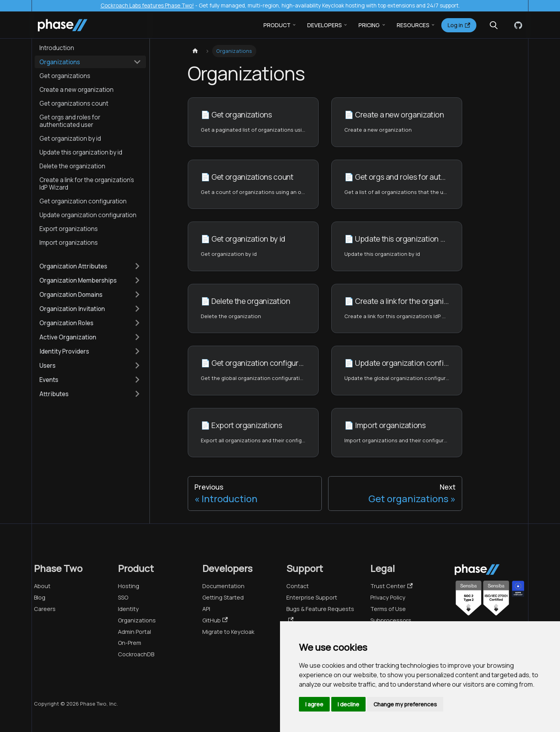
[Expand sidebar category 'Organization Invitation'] (137, 309)
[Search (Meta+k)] (494, 25)
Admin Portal (134, 632)
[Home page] (195, 51)
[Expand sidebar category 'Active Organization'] (137, 337)
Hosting (129, 586)
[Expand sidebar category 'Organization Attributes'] (137, 266)
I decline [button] (348, 704)
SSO (123, 597)
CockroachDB (136, 654)
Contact (298, 586)
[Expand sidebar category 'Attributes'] (137, 394)
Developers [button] (325, 25)
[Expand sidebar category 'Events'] (137, 380)
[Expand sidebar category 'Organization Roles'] (137, 323)
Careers (45, 609)
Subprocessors (391, 620)
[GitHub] (517, 25)
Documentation (223, 586)
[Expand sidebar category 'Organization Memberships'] (137, 280)
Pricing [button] (369, 25)
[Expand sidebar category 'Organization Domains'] (137, 294)
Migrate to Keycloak (228, 632)
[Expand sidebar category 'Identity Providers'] (137, 351)
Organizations (137, 620)
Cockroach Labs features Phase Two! (147, 6)
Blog (40, 597)
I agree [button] (314, 704)
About (42, 586)
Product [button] (277, 25)
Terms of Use (388, 609)
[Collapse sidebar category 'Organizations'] (137, 62)
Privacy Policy (388, 597)
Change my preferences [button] (405, 704)
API (206, 609)
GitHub (215, 620)
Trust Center (391, 586)
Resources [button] (413, 25)
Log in (459, 25)
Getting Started (223, 597)
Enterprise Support (312, 597)
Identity (128, 609)
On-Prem (130, 643)
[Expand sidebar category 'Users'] (137, 365)
